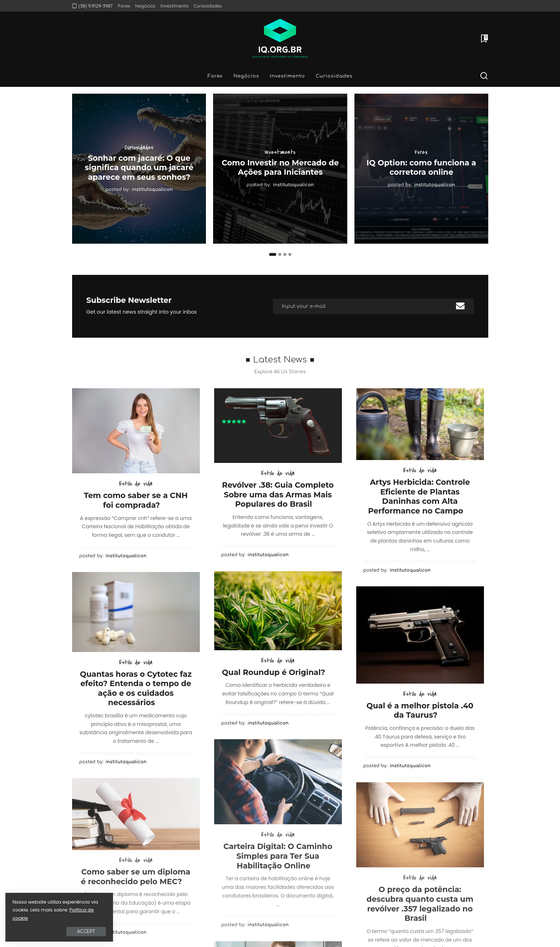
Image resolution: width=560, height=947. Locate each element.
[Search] (484, 76)
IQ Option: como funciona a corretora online (421, 167)
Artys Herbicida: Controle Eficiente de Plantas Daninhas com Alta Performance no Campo (419, 496)
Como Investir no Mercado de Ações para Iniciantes (280, 167)
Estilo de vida (136, 484)
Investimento (280, 152)
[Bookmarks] (484, 38)
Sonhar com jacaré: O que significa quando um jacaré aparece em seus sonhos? (139, 167)
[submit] (460, 306)
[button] (273, 254)
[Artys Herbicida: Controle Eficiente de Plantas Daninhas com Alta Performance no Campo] (420, 424)
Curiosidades (139, 147)
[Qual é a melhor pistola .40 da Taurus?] (420, 635)
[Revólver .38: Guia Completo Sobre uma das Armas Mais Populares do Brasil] (278, 426)
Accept (86, 932)
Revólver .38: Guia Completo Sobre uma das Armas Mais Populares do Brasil (278, 494)
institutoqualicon (152, 189)
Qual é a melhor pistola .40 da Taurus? (420, 710)
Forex (421, 152)
